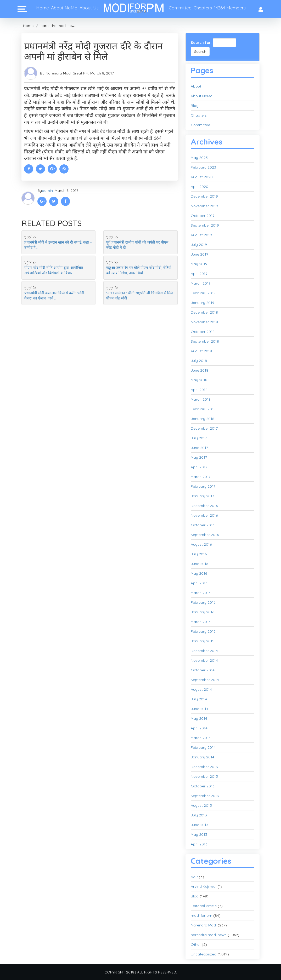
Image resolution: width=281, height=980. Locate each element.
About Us (89, 8)
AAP (194, 877)
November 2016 (204, 515)
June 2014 (199, 709)
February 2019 (203, 293)
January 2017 (202, 496)
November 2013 (204, 776)
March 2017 (201, 477)
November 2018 (204, 322)
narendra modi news (58, 26)
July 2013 (199, 815)
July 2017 (199, 438)
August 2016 (201, 544)
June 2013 (199, 825)
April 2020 (199, 187)
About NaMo (64, 8)
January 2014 (203, 757)
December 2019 (204, 196)
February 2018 (203, 409)
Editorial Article (204, 906)
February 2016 (203, 602)
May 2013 (199, 834)
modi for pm (201, 915)
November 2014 (204, 660)
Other (196, 944)
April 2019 (199, 274)
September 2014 (205, 680)
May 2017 (199, 457)
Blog (195, 106)
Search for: (201, 43)
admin (47, 191)
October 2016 (203, 525)
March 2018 (201, 399)
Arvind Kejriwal (204, 886)
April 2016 (199, 583)
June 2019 (199, 254)
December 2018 (204, 312)
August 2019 (201, 235)
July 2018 (199, 361)
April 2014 (199, 728)
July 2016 (199, 554)
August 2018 (201, 351)
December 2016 (204, 506)
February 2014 (203, 747)
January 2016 (202, 612)
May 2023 (199, 158)
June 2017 (199, 448)
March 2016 (201, 593)
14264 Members (230, 8)
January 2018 (203, 419)
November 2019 (204, 206)
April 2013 (199, 844)
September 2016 (205, 535)
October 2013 (203, 786)
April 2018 (199, 390)
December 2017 (204, 428)
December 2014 (204, 651)
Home (43, 8)
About (196, 86)
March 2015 (201, 622)
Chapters (203, 8)
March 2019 (201, 283)
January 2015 (203, 641)
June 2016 (199, 564)
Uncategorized (204, 954)
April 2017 (199, 467)
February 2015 (203, 631)
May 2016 (199, 573)
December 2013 (204, 767)
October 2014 (203, 670)
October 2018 (203, 332)
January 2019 (203, 303)
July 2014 (199, 699)
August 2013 (201, 805)
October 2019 (203, 216)
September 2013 (205, 796)
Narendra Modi (204, 925)
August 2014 (201, 689)
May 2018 (199, 380)
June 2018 (199, 370)
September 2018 (205, 341)
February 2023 (203, 167)
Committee (180, 8)
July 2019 (199, 245)
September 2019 (205, 225)
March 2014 (201, 738)
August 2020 (202, 177)
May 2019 (199, 264)
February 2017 (203, 486)
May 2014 (199, 718)
